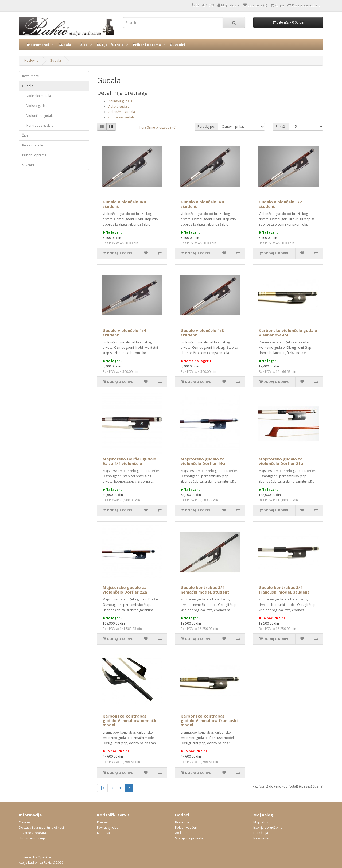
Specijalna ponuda (189, 838)
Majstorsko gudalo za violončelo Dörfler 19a (203, 461)
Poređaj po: (206, 127)
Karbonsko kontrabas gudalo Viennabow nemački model (130, 720)
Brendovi (182, 822)
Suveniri (178, 45)
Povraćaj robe (108, 828)
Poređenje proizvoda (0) (158, 127)
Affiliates (182, 833)
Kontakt (103, 822)
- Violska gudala (35, 106)
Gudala (65, 45)
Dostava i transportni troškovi (41, 828)
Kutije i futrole (110, 45)
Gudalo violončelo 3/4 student (202, 204)
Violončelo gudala (121, 112)
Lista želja (261, 833)
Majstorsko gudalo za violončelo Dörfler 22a (125, 590)
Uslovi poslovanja (32, 838)
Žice (84, 45)
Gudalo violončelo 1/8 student (202, 333)
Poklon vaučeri (186, 828)
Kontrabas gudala (121, 117)
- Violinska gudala (37, 96)
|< (102, 788)
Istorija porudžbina (268, 828)
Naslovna (31, 61)
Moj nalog (261, 822)
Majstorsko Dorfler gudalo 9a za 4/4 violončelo (129, 461)
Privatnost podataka (34, 833)
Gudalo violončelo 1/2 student (280, 204)
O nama (25, 822)
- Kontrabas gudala (38, 125)
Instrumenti (38, 45)
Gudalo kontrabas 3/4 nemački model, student (205, 590)
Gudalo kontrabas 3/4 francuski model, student (284, 590)
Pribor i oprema (147, 45)
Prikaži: (281, 127)
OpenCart (45, 857)
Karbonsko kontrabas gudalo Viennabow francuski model (209, 720)
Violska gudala (119, 106)
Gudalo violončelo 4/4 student (124, 204)
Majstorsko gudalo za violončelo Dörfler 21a (281, 461)
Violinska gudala (120, 101)
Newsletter (261, 838)
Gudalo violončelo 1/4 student (124, 333)
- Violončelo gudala (38, 116)
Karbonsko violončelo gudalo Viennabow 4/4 (288, 333)
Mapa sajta (105, 833)
